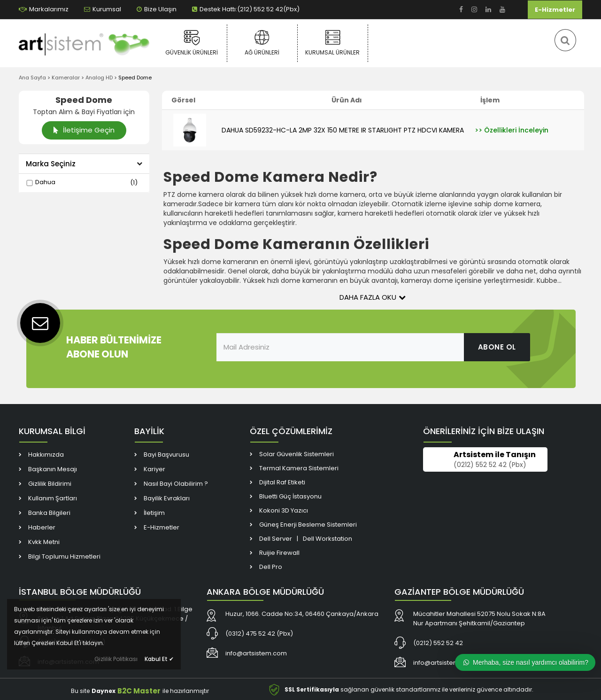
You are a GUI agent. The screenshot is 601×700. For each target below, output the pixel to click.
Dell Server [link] (276, 539)
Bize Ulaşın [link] (157, 9)
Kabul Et (159, 659)
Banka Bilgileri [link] (49, 513)
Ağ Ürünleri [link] (262, 43)
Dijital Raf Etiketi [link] (282, 482)
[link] (461, 10)
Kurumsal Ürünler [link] (333, 43)
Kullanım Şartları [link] (53, 498)
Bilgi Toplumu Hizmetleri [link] (64, 556)
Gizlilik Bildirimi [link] (50, 484)
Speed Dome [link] (135, 78)
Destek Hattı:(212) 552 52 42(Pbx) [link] (246, 9)
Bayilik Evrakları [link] (167, 498)
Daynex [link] (104, 691)
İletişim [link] (154, 513)
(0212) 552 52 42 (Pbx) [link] (490, 465)
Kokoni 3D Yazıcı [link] (284, 510)
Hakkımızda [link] (46, 455)
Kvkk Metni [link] (44, 542)
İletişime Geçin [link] (84, 130)
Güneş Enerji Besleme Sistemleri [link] (308, 525)
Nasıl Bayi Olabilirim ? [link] (176, 484)
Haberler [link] (42, 527)
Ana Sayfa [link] (32, 78)
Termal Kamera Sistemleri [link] (299, 468)
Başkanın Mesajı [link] (53, 469)
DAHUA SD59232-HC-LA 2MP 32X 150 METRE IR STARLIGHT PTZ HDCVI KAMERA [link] (343, 130)
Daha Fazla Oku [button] (373, 297)
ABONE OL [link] (497, 347)
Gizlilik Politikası (116, 659)
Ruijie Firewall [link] (279, 553)
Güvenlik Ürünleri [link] (192, 43)
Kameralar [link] (66, 78)
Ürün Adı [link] (347, 100)
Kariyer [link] (154, 469)
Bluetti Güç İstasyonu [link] (290, 496)
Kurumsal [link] (103, 9)
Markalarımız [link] (44, 9)
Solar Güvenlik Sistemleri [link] (297, 454)
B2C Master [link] (139, 691)
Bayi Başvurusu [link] (166, 455)
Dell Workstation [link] (327, 539)
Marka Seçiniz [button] (84, 164)
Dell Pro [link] (271, 567)
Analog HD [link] (99, 78)
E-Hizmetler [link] (555, 10)
